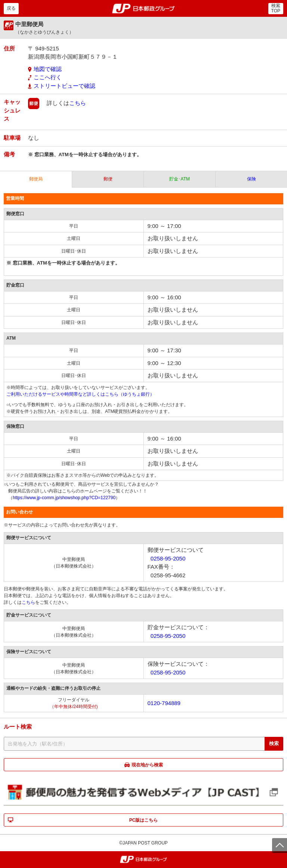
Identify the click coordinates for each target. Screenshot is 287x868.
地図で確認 (48, 69)
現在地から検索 (147, 765)
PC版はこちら (144, 820)
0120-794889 (164, 703)
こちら (78, 103)
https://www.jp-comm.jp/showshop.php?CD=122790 (64, 498)
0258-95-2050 (168, 558)
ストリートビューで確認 (64, 86)
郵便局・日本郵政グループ (144, 9)
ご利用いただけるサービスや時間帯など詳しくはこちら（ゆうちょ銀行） (80, 394)
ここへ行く (48, 77)
